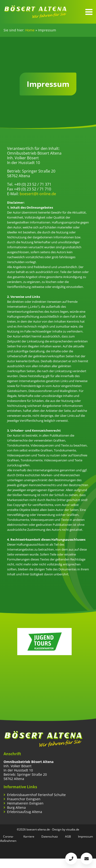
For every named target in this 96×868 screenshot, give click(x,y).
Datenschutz (50, 836)
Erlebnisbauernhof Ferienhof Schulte (36, 795)
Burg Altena (16, 808)
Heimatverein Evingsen (25, 803)
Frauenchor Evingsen (24, 799)
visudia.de (73, 829)
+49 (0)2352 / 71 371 (71, 859)
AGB (68, 836)
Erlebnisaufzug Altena (25, 812)
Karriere (29, 836)
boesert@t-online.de (38, 194)
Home (30, 30)
